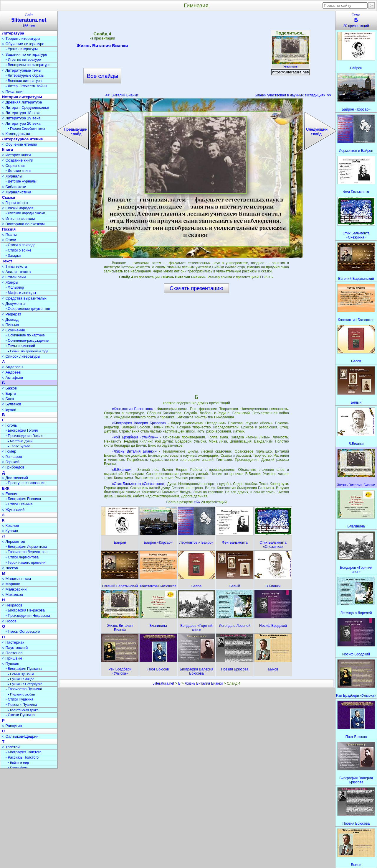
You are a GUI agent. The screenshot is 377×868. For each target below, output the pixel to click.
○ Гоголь (10, 425)
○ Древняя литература (22, 102)
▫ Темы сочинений (20, 346)
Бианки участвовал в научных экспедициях (293, 95)
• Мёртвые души (20, 441)
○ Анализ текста (16, 272)
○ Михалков (13, 595)
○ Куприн (10, 531)
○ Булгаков (12, 404)
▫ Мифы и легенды (21, 293)
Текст (7, 261)
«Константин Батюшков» (132, 409)
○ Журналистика (17, 192)
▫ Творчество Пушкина (24, 689)
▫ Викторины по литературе (28, 65)
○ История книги (16, 155)
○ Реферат (12, 314)
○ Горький (11, 462)
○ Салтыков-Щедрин (20, 736)
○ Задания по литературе (25, 54)
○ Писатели (12, 92)
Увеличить (290, 65)
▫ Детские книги (18, 171)
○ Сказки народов (18, 208)
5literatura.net (163, 683)
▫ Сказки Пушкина (20, 715)
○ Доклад (10, 319)
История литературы (22, 97)
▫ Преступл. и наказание (25, 483)
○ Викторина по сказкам (23, 224)
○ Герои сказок (15, 203)
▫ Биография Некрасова (25, 610)
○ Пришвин (12, 658)
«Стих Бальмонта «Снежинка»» (138, 484)
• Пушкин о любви (21, 694)
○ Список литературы (21, 356)
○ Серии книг (14, 166)
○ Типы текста (15, 266)
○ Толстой (11, 747)
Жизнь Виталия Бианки (102, 47)
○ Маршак (11, 584)
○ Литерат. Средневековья (26, 107)
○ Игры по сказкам (18, 219)
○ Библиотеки (14, 187)
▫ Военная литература (24, 81)
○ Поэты (9, 235)
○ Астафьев (13, 378)
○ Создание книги (18, 160)
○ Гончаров (12, 457)
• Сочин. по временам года (28, 351)
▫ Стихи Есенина (19, 504)
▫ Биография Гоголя (22, 430)
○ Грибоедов (13, 467)
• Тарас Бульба (19, 446)
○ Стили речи (14, 277)
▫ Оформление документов (28, 309)
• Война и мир (18, 763)
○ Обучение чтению (20, 144)
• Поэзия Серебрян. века (27, 129)
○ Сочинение (14, 330)
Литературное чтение (22, 139)
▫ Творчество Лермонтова (27, 552)
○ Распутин (12, 726)
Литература (13, 33)
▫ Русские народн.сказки (25, 213)
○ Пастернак (13, 642)
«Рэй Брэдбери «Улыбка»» (135, 437)
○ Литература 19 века (21, 118)
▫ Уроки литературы (22, 49)
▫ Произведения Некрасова (28, 616)
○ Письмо (11, 325)
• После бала (18, 768)
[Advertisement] (196, 56)
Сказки (9, 197)
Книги (8, 150)
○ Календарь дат (17, 134)
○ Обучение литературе (23, 44)
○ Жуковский (13, 510)
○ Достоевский (15, 478)
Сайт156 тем (29, 20)
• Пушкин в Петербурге (25, 684)
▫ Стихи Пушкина (19, 699)
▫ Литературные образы (25, 75)
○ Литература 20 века (21, 123)
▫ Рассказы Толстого (22, 757)
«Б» (197, 502)
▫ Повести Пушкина (21, 705)
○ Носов (9, 621)
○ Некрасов (12, 605)
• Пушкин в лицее (21, 679)
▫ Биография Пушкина (24, 669)
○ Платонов (12, 653)
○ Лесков (10, 568)
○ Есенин (10, 494)
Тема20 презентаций (356, 20)
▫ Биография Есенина (23, 499)
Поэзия (9, 229)
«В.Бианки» (121, 470)
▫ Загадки (13, 256)
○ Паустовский (15, 648)
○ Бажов (9, 388)
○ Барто (9, 393)
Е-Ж (6, 488)
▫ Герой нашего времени (25, 563)
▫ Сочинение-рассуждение (27, 341)
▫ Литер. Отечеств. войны (26, 86)
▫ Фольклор (15, 287)
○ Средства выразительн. (25, 298)
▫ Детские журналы (21, 181)
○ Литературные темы (22, 70)
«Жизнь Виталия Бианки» (134, 451)
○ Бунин (9, 409)
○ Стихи (9, 240)
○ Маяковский (14, 589)
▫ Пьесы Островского (23, 632)
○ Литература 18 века (21, 113)
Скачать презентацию (196, 288)
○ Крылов (10, 526)
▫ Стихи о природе (20, 245)
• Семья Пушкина (21, 674)
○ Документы (14, 304)
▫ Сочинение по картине (25, 335)
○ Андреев (11, 372)
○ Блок (8, 399)
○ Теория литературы (21, 38)
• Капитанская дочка (23, 710)
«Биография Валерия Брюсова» (139, 423)
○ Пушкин (11, 664)
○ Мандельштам (16, 579)
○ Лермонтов (14, 541)
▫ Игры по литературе (23, 60)
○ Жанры (10, 282)
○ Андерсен (12, 367)
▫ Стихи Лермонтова (22, 557)
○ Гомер (9, 451)
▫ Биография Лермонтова (26, 547)
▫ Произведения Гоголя (24, 436)
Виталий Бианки (122, 95)
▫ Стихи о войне (18, 250)
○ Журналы (12, 176)
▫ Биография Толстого (24, 752)
